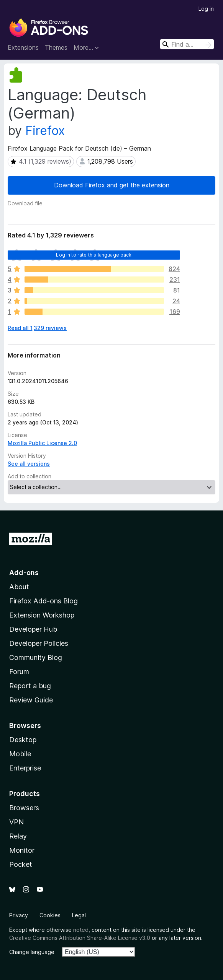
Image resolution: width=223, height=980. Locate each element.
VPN (16, 822)
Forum (19, 672)
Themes (56, 47)
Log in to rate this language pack (94, 255)
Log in (206, 9)
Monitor (22, 850)
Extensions (23, 47)
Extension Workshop (42, 615)
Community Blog (36, 657)
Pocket (21, 864)
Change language (32, 952)
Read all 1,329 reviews (37, 328)
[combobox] (187, 44)
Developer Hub (33, 629)
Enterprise (25, 768)
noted (81, 930)
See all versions (29, 464)
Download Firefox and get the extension (112, 185)
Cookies (50, 915)
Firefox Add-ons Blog (43, 601)
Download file (25, 203)
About (19, 587)
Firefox (45, 131)
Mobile (20, 754)
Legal (79, 915)
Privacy (19, 915)
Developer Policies (39, 643)
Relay (18, 836)
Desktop (23, 740)
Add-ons (24, 573)
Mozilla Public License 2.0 (42, 443)
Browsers (24, 808)
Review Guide (31, 700)
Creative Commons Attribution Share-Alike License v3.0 (80, 938)
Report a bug (30, 686)
